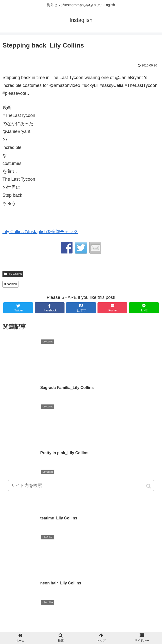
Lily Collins (15, 274)
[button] (149, 487)
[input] (81, 487)
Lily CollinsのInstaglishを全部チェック (40, 232)
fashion (12, 284)
